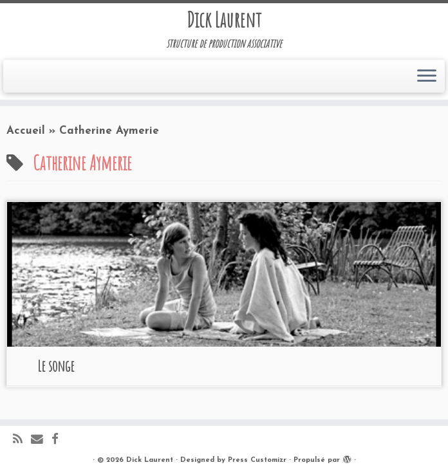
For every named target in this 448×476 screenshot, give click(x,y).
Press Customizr (257, 460)
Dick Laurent (224, 20)
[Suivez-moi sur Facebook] (59, 440)
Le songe (56, 366)
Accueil (26, 131)
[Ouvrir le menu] (427, 77)
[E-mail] (41, 440)
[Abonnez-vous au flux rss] (22, 440)
